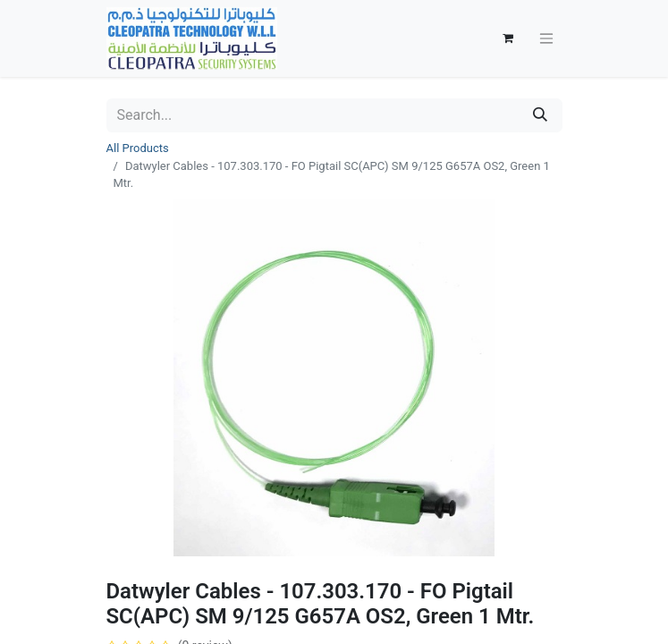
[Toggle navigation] (546, 39)
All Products (138, 148)
